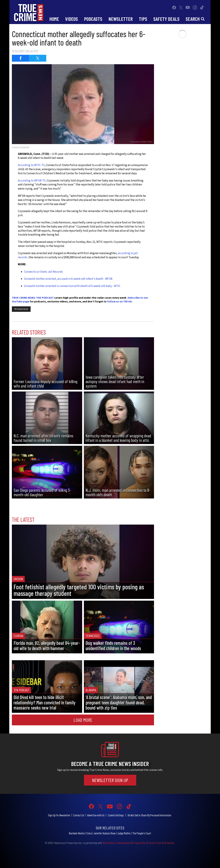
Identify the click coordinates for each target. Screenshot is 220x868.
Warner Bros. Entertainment (117, 843)
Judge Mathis (124, 833)
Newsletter (121, 19)
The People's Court (142, 833)
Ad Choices (169, 843)
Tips (143, 19)
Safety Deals (166, 19)
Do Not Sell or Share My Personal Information (149, 815)
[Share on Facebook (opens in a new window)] (20, 58)
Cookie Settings (116, 815)
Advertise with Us (96, 815)
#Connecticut (21, 309)
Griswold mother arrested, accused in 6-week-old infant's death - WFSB (68, 279)
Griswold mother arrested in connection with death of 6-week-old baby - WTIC (72, 286)
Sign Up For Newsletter (59, 815)
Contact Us (79, 815)
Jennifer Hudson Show (105, 833)
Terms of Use (155, 843)
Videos (71, 19)
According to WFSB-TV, (32, 181)
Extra (89, 833)
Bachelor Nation (77, 833)
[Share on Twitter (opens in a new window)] (38, 58)
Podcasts (93, 19)
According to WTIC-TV (31, 165)
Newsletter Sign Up (110, 780)
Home (54, 19)
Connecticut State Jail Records (43, 272)
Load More (83, 720)
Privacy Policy (139, 843)
